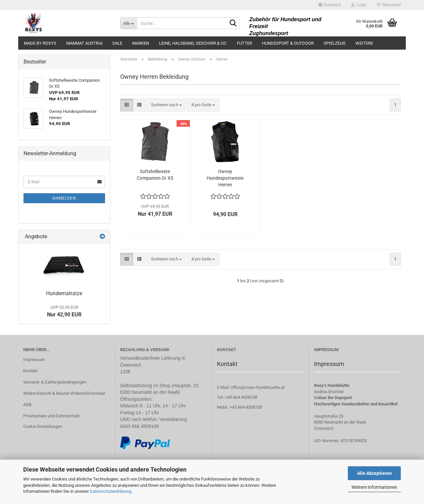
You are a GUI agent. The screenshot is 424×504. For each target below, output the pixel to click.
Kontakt (30, 371)
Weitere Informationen (374, 487)
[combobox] (166, 105)
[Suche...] (128, 23)
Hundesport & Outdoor (288, 43)
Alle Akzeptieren (374, 473)
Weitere (364, 43)
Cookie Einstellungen (43, 426)
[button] (330, 5)
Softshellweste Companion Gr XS (155, 175)
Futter (244, 43)
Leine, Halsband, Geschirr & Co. (193, 43)
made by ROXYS (40, 43)
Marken (141, 43)
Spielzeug (335, 43)
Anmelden (64, 198)
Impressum (34, 360)
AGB (27, 405)
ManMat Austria (84, 43)
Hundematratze (64, 293)
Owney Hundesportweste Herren (225, 178)
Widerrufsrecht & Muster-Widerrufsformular (64, 393)
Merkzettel (389, 5)
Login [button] (359, 5)
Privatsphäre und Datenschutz (51, 416)
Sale (117, 43)
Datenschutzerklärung (110, 491)
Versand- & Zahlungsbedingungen (55, 382)
